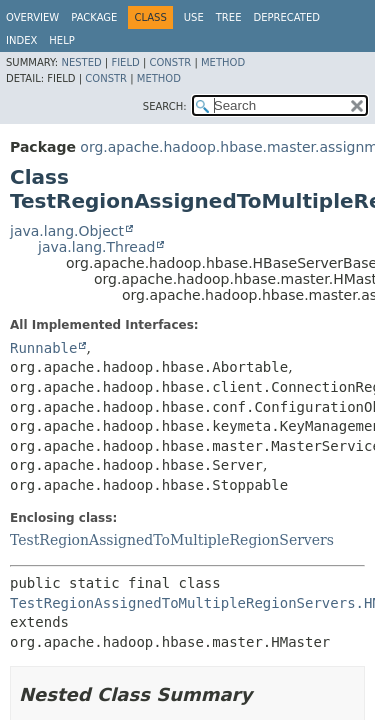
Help (61, 40)
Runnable (43, 348)
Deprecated (286, 17)
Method (223, 62)
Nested (81, 62)
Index (21, 40)
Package (94, 17)
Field (125, 62)
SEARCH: (165, 106)
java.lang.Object (67, 231)
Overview (32, 17)
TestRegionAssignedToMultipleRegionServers (172, 540)
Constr (170, 62)
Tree (229, 17)
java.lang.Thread (96, 247)
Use (194, 17)
